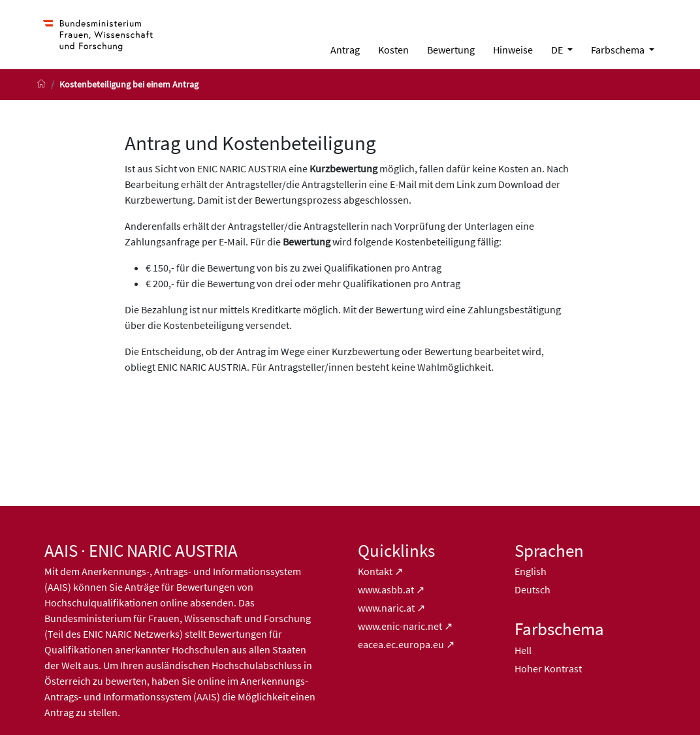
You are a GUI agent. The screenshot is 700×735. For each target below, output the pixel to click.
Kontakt (376, 571)
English (531, 571)
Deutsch (533, 589)
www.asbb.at (386, 589)
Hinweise (513, 50)
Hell (523, 650)
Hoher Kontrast (548, 668)
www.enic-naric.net (400, 626)
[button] (562, 50)
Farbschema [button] (619, 50)
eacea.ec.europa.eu (401, 644)
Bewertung (451, 50)
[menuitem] (345, 50)
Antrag (345, 50)
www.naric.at (386, 608)
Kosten (393, 50)
